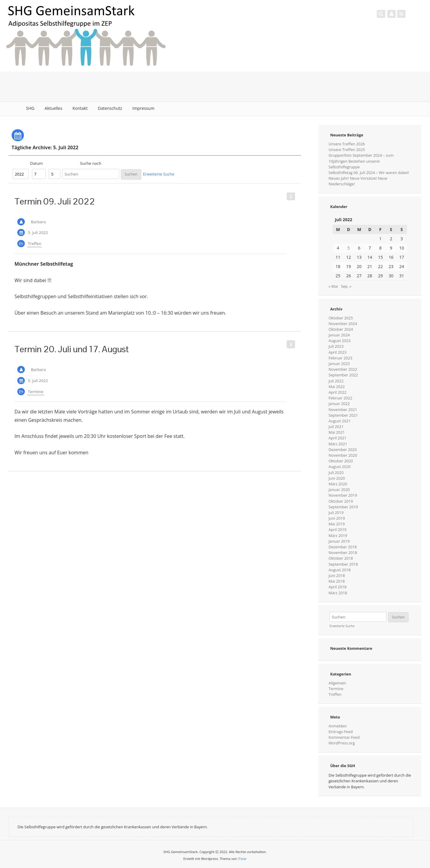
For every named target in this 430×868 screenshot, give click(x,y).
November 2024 (343, 324)
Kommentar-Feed (344, 737)
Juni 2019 (337, 518)
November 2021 (343, 410)
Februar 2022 (340, 398)
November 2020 (343, 455)
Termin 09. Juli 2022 (55, 201)
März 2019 (338, 535)
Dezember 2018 (343, 547)
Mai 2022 (337, 387)
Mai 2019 (337, 524)
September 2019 (343, 507)
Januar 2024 (339, 335)
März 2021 (338, 444)
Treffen (34, 244)
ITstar (242, 859)
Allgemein (337, 683)
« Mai (333, 286)
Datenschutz (110, 108)
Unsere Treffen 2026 (347, 144)
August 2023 (340, 341)
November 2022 (343, 369)
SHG (30, 108)
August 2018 (340, 570)
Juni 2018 (337, 575)
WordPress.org (342, 743)
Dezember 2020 (343, 450)
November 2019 (343, 495)
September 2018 (343, 564)
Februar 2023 (340, 358)
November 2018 (343, 552)
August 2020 (340, 467)
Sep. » (346, 286)
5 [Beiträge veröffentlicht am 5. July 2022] (348, 248)
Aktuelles (53, 108)
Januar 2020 (339, 490)
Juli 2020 (336, 473)
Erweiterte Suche (159, 174)
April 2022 (337, 392)
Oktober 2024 (341, 329)
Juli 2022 (336, 381)
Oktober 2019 (341, 501)
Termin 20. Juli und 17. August (72, 349)
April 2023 (337, 352)
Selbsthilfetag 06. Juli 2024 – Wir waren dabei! (369, 173)
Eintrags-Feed (341, 732)
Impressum (143, 108)
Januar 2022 (339, 404)
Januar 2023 (339, 364)
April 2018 (337, 587)
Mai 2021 (337, 432)
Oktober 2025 (341, 318)
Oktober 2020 (341, 461)
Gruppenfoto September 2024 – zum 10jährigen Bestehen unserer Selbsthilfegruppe (361, 161)
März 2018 (338, 593)
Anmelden (338, 726)
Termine (36, 392)
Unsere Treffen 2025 (347, 150)
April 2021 (337, 438)
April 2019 (337, 530)
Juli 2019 (336, 513)
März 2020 (338, 484)
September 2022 (343, 375)
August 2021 (340, 421)
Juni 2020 (337, 478)
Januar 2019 (339, 541)
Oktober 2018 (341, 558)
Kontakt (80, 108)
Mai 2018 (337, 581)
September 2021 (343, 415)
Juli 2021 (336, 427)
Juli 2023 (336, 346)
